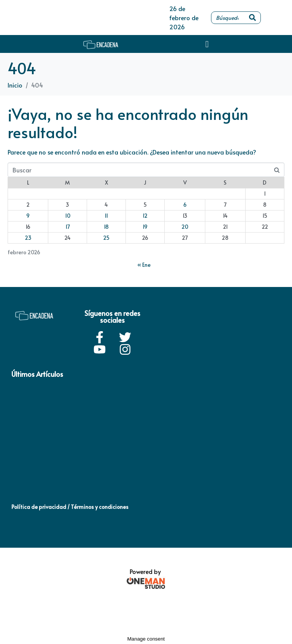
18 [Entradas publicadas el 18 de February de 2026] (106, 227)
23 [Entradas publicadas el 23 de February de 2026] (28, 238)
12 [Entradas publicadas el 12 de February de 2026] (145, 216)
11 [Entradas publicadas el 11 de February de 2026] (106, 216)
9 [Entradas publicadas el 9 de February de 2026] (28, 216)
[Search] (252, 18)
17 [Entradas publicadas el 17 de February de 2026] (68, 227)
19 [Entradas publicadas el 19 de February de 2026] (145, 227)
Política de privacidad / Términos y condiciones (70, 507)
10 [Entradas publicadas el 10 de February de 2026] (68, 216)
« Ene (144, 265)
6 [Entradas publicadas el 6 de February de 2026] (185, 205)
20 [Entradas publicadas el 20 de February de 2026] (185, 227)
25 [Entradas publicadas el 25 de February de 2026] (106, 238)
